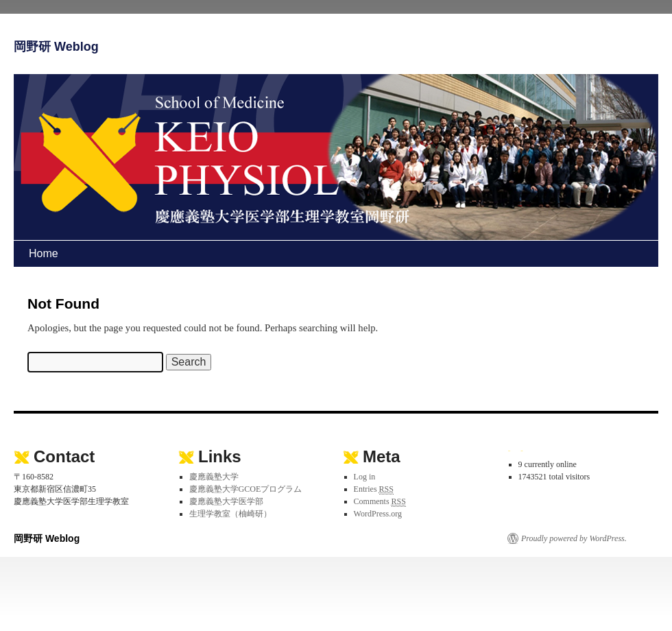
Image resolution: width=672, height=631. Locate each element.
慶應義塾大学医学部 (226, 501)
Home (44, 253)
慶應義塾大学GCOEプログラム (246, 489)
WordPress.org (378, 514)
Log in (365, 477)
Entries (374, 489)
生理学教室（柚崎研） (230, 514)
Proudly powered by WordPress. (574, 538)
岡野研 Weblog (56, 47)
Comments (380, 502)
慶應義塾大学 (214, 477)
